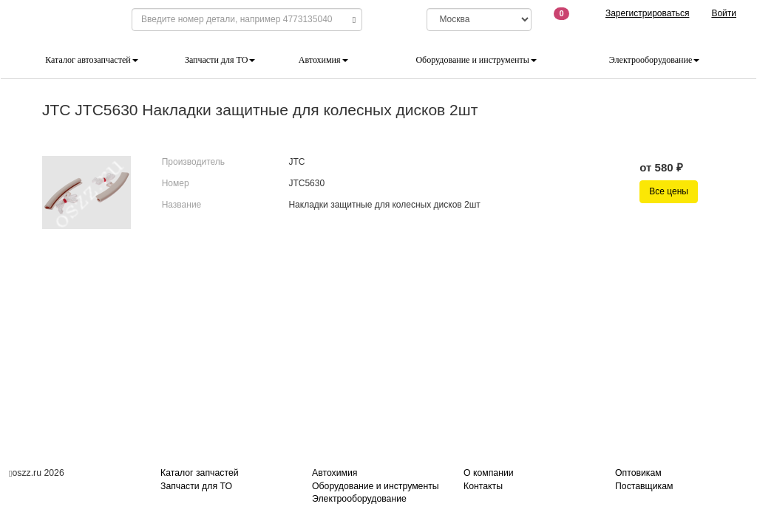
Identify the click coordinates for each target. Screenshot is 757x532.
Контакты (483, 486)
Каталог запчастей (200, 473)
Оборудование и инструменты (476, 60)
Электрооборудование (654, 60)
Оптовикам (638, 473)
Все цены (669, 191)
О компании (489, 473)
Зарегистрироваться (647, 13)
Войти (724, 13)
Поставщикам (644, 486)
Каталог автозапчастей (91, 60)
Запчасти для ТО (220, 60)
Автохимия (323, 60)
